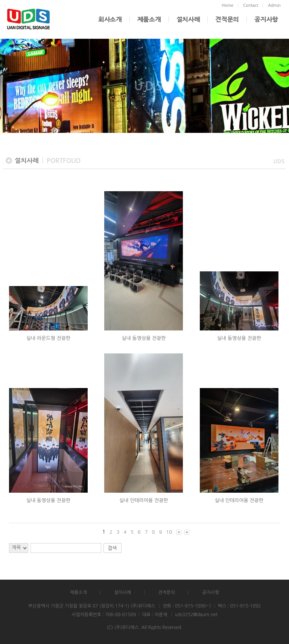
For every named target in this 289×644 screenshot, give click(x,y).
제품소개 (149, 19)
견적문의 (227, 19)
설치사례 (188, 19)
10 (169, 532)
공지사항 (266, 19)
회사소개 (110, 19)
